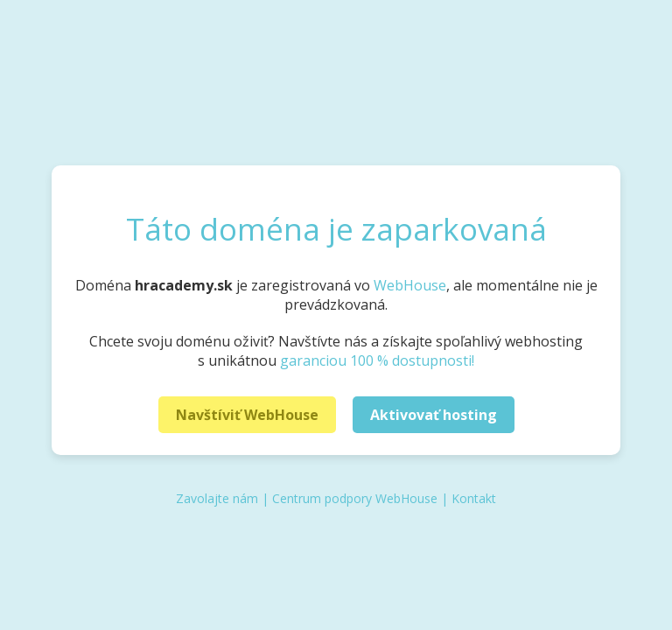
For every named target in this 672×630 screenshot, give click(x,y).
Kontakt (474, 498)
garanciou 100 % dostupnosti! (377, 360)
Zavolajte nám (217, 498)
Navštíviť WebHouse (247, 415)
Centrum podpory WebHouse (355, 498)
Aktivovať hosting (434, 415)
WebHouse (410, 285)
